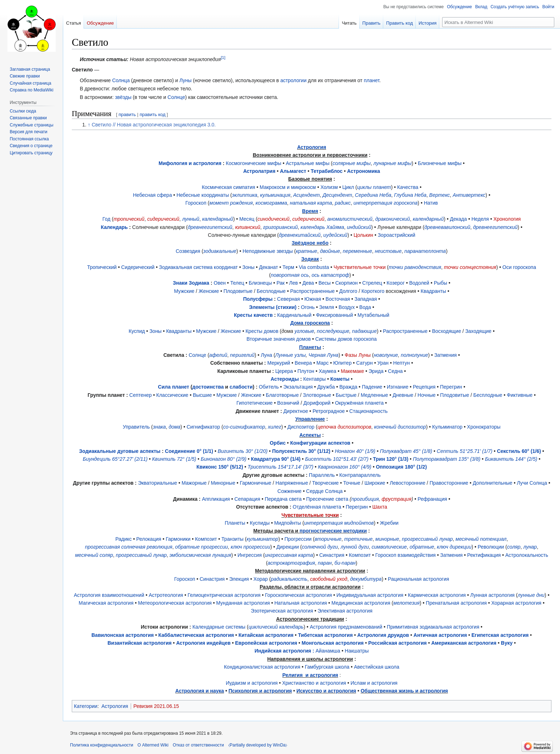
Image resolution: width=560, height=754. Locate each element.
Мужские (184, 291)
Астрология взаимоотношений (109, 595)
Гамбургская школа (327, 667)
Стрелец (372, 283)
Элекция (239, 579)
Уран (383, 363)
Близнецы (260, 283)
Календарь (114, 227)
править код (152, 114)
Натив (431, 203)
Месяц (247, 219)
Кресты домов (262, 331)
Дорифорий (317, 403)
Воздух (347, 307)
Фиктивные (520, 395)
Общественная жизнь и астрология (404, 691)
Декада (458, 219)
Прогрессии (298, 539)
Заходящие (478, 331)
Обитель (269, 387)
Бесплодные (271, 291)
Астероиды (285, 379)
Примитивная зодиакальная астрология (433, 627)
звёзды (123, 97)
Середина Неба (373, 195)
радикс (343, 203)
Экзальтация (298, 387)
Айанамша (328, 651)
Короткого (373, 291)
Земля (327, 307)
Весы (325, 283)
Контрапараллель (360, 475)
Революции (491, 547)
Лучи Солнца (532, 483)
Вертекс (440, 195)
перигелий (242, 355)
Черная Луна (324, 355)
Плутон (306, 371)
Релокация (149, 539)
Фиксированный (335, 315)
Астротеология (166, 595)
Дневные (403, 395)
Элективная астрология (345, 611)
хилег (274, 427)
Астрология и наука (200, 691)
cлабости (241, 387)
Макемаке (352, 371)
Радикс (124, 539)
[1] (223, 57)
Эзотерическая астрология (282, 611)
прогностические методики (333, 531)
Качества (408, 187)
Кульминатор (447, 427)
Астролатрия (259, 171)
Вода (365, 307)
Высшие (202, 395)
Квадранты (433, 291)
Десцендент (337, 195)
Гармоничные (255, 483)
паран (325, 563)
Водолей (419, 283)
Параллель (322, 475)
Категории (86, 706)
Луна (266, 355)
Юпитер (342, 363)
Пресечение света (327, 499)
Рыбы (441, 283)
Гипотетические (254, 403)
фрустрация (397, 499)
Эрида (376, 371)
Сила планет (173, 387)
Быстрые (346, 395)
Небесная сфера (152, 195)
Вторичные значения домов (279, 339)
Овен (220, 283)
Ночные (426, 395)
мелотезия (406, 603)
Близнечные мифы (440, 163)
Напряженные (292, 483)
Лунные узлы (291, 355)
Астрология (312, 147)
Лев (294, 283)
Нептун (402, 363)
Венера (303, 363)
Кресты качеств (253, 315)
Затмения (446, 355)
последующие (333, 331)
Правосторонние (449, 483)
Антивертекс (469, 195)
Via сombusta (314, 267)
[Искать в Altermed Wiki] (498, 22)
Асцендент (307, 195)
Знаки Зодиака (191, 283)
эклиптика (245, 195)
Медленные (374, 395)
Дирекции (288, 547)
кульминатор (262, 539)
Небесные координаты (203, 195)
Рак (281, 283)
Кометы (340, 379)
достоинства (208, 387)
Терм (288, 267)
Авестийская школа (377, 667)
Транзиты (232, 539)
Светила (174, 355)
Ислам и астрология (374, 683)
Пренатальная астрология (456, 603)
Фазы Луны (358, 355)
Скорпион (347, 283)
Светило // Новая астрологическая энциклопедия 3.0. (154, 125)
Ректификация (484, 555)
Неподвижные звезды (268, 251)
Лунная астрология (492, 595)
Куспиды (260, 523)
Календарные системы (219, 627)
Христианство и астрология (314, 683)
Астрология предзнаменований (346, 627)
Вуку (507, 643)
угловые (304, 331)
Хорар (261, 579)
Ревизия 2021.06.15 (156, 706)
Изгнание (397, 387)
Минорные (223, 483)
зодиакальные (220, 251)
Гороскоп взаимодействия (406, 555)
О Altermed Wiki (153, 745)
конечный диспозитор (400, 427)
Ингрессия (250, 555)
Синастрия (332, 555)
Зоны (248, 267)
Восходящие (447, 331)
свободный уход (329, 579)
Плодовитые (238, 291)
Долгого (348, 291)
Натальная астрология (301, 603)
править (127, 114)
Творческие (325, 483)
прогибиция (365, 499)
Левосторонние (407, 483)
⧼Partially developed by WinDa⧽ (258, 745)
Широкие (375, 483)
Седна (395, 371)
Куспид (137, 331)
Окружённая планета (359, 403)
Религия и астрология (310, 675)
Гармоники (178, 539)
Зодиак (310, 259)
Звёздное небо (310, 243)
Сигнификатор (203, 427)
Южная (313, 299)
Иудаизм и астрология (252, 683)
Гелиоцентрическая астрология (224, 595)
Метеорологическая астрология (175, 603)
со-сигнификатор (244, 427)
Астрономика (364, 171)
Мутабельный (373, 315)
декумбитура (366, 579)
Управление (310, 419)
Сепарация (247, 499)
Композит (206, 539)
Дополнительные (493, 483)
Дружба (326, 387)
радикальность (289, 579)
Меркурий (279, 363)
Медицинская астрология (361, 603)
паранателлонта (425, 251)
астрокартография (291, 563)
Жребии (389, 523)
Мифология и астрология (190, 163)
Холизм (329, 187)
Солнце (176, 97)
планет (372, 80)
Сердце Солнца (324, 491)
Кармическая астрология (437, 595)
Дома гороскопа (310, 323)
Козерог (396, 283)
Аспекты (310, 435)
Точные (352, 483)
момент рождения (231, 203)
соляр (514, 547)
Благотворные (282, 395)
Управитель (136, 427)
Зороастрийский (397, 235)
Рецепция (424, 387)
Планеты (310, 347)
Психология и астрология (260, 691)
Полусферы (258, 299)
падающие (364, 331)
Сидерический (138, 267)
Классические (172, 395)
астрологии (293, 80)
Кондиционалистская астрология (262, 667)
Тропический (102, 267)
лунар (530, 547)
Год (106, 219)
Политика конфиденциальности (102, 745)
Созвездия (188, 251)
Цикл (348, 187)
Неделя (480, 219)
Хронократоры (484, 427)
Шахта (380, 507)
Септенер (141, 395)
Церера (284, 371)
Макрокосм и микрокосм (288, 187)
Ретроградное (329, 411)
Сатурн (364, 363)
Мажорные (194, 483)
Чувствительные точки (360, 267)
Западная (366, 299)
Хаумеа (328, 371)
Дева (308, 283)
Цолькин (363, 235)
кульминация (275, 195)
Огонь (308, 307)
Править (372, 23)
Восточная (338, 299)
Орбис (277, 443)
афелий (218, 355)
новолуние (386, 355)
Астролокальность (527, 555)
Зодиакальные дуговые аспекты (120, 451)
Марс (322, 363)
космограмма (271, 203)
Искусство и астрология (326, 691)
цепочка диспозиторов (344, 427)
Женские (209, 291)
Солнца (121, 80)
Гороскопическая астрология (298, 595)
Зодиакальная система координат (198, 267)
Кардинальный (294, 315)
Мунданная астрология (243, 603)
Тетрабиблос (327, 171)
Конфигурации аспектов (320, 443)
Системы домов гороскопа (346, 339)
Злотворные (317, 395)
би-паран (345, 563)
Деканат (268, 267)
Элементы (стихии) (273, 307)
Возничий (288, 403)
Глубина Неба (410, 195)
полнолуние (414, 355)
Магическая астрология (106, 603)
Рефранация (432, 499)
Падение (372, 387)
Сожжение (290, 491)
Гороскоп (196, 203)
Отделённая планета (317, 507)
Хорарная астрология (516, 603)
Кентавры (314, 379)
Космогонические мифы (253, 163)
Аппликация (216, 499)
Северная (289, 299)
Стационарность (368, 411)
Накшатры (357, 651)
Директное (296, 411)
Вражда (348, 387)
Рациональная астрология (418, 579)
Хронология (507, 219)
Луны (185, 80)
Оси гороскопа (519, 267)
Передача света (283, 499)
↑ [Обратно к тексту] (89, 125)
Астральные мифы (307, 163)
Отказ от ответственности (198, 745)
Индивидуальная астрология (370, 595)
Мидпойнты (288, 523)
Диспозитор (301, 427)
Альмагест (293, 171)
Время (310, 211)
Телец (237, 283)
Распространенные (312, 291)
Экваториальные (157, 483)
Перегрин (451, 387)
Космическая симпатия (228, 187)
